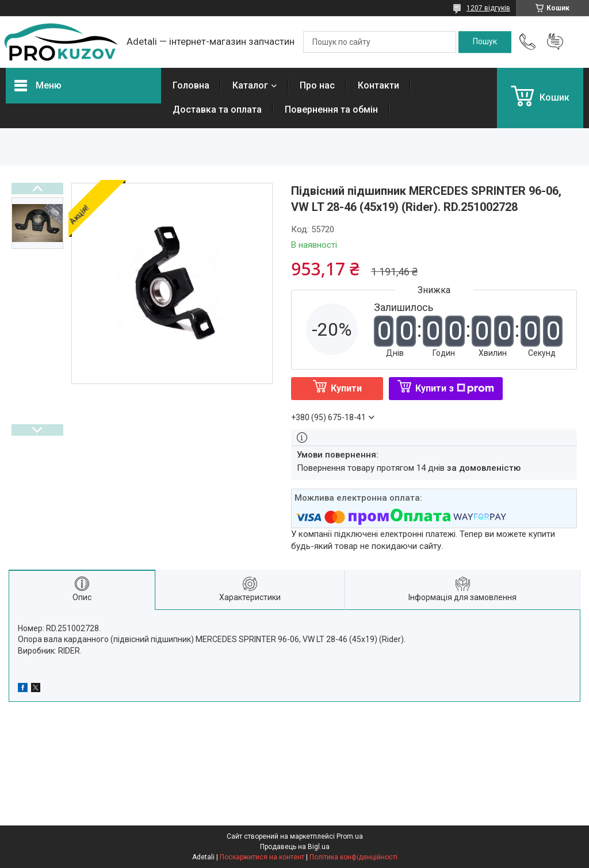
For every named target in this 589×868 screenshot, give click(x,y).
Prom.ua (350, 836)
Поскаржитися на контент (262, 857)
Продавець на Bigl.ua (295, 847)
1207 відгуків (488, 8)
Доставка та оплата (217, 110)
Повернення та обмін (331, 110)
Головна (191, 85)
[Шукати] (485, 42)
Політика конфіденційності (353, 857)
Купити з (455, 388)
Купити (346, 388)
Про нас (317, 85)
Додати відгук (555, 42)
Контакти (378, 85)
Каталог (250, 85)
